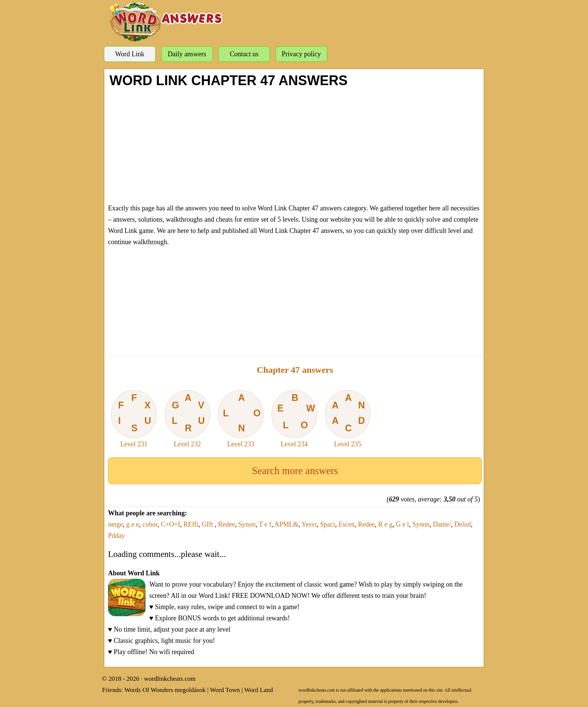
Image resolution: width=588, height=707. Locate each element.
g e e (133, 524)
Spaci (328, 524)
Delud (463, 524)
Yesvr (309, 524)
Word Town (225, 690)
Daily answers (187, 54)
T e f (265, 524)
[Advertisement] (295, 144)
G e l (403, 524)
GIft (208, 524)
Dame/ (442, 524)
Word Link (130, 54)
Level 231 (134, 419)
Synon (247, 524)
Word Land (259, 690)
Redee (226, 524)
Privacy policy (301, 54)
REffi (191, 524)
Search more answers (295, 471)
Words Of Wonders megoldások (165, 690)
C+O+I (170, 524)
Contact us (244, 54)
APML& (286, 524)
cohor (150, 524)
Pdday (116, 536)
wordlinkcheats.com (170, 679)
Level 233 (241, 419)
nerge (115, 524)
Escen (347, 524)
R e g (385, 524)
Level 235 (348, 419)
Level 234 (294, 419)
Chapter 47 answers (295, 370)
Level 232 (187, 419)
